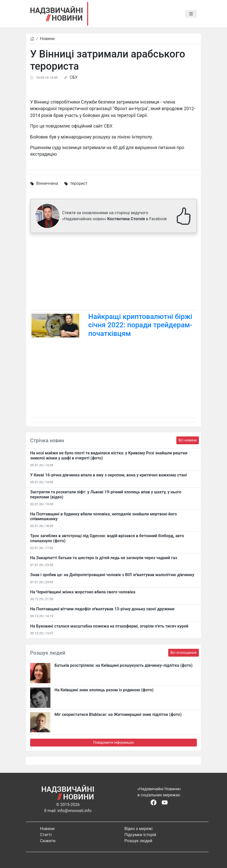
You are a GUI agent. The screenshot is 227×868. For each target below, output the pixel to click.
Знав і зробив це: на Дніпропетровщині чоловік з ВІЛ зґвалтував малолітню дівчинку (112, 575)
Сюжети (48, 841)
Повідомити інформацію (113, 742)
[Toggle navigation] (191, 14)
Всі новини (188, 440)
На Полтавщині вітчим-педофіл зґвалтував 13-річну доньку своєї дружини (102, 609)
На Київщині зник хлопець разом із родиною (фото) (104, 690)
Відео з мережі (138, 829)
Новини (47, 39)
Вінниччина (47, 183)
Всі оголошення (184, 653)
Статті (46, 835)
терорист (79, 183)
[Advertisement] (113, 273)
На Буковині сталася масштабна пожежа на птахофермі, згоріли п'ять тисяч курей (109, 626)
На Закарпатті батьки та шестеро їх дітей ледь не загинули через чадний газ (104, 558)
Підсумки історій (140, 835)
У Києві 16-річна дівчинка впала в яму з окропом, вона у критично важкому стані (108, 475)
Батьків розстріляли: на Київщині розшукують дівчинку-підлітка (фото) (124, 665)
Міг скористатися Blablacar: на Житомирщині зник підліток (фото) (118, 714)
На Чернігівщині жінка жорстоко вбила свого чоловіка (83, 592)
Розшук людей (138, 841)
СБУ (73, 77)
